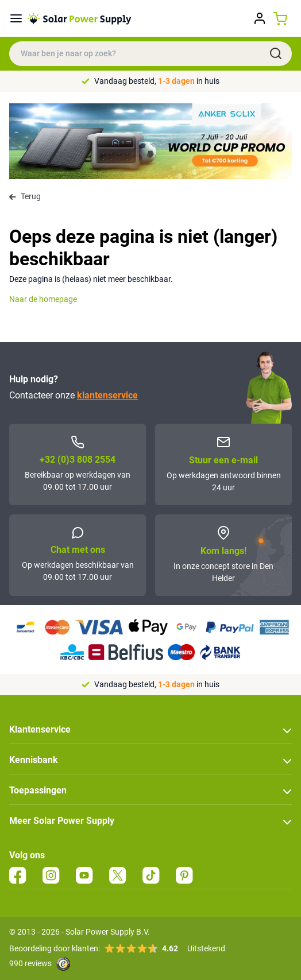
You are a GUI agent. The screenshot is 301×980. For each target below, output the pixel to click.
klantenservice (107, 395)
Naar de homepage (43, 299)
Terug (25, 196)
